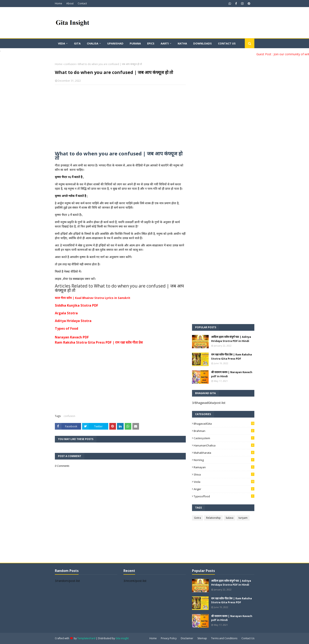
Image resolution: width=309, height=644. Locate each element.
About (70, 3)
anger (224, 489)
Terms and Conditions (224, 638)
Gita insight (122, 638)
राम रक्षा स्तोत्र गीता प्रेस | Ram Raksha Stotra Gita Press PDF (231, 356)
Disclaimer (187, 638)
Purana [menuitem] (135, 43)
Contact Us (248, 638)
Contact (82, 3)
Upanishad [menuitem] (115, 43)
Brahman (224, 431)
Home (58, 3)
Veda (224, 482)
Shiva (224, 474)
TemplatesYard (86, 638)
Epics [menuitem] (151, 43)
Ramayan (224, 467)
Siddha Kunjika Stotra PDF (76, 305)
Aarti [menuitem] (165, 43)
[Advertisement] (120, 118)
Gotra (198, 518)
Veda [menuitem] (62, 43)
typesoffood (224, 496)
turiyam (243, 518)
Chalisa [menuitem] (93, 43)
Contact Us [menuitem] (227, 43)
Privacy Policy (169, 638)
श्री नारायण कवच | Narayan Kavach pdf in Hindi (232, 374)
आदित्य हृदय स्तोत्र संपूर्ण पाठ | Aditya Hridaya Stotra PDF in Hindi (231, 339)
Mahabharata (224, 453)
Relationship (213, 518)
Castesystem (224, 438)
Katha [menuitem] (182, 43)
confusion (70, 64)
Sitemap (202, 638)
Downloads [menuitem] (203, 43)
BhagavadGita (224, 424)
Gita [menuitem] (77, 43)
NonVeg (224, 460)
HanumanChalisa (224, 445)
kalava (230, 518)
